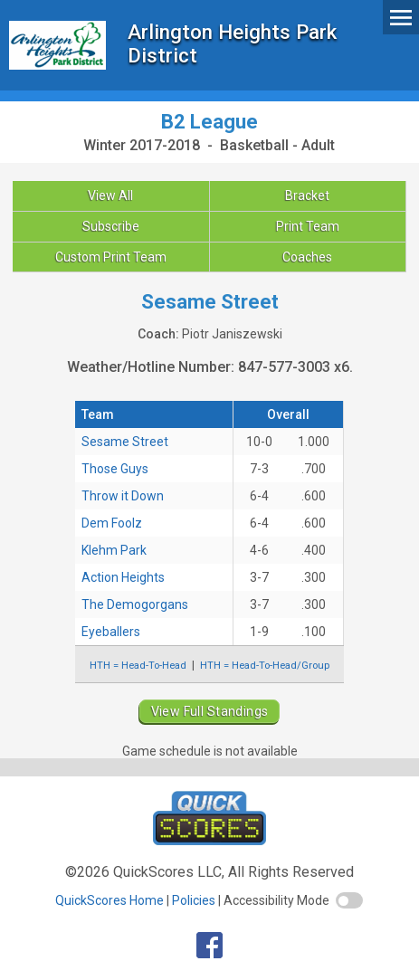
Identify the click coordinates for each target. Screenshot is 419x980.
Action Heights (123, 577)
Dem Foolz (112, 523)
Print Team (308, 226)
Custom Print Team (111, 257)
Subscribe (111, 226)
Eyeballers (111, 632)
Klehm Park (114, 550)
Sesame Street (125, 442)
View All (110, 195)
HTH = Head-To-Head (138, 665)
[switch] (349, 900)
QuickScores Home (110, 900)
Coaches (307, 257)
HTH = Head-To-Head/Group (265, 665)
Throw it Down (123, 496)
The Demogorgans (135, 604)
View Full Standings (210, 711)
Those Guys (115, 469)
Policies (194, 900)
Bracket (307, 195)
